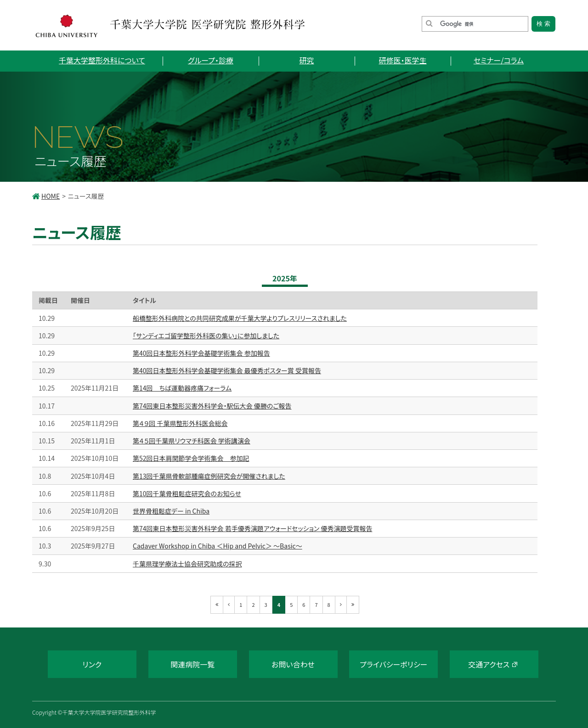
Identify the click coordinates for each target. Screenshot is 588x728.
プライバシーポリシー (393, 664)
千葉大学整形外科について (102, 60)
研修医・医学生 (402, 60)
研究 (306, 60)
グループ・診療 (211, 60)
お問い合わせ (293, 664)
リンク (92, 664)
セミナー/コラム (499, 60)
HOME (51, 196)
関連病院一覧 (192, 664)
